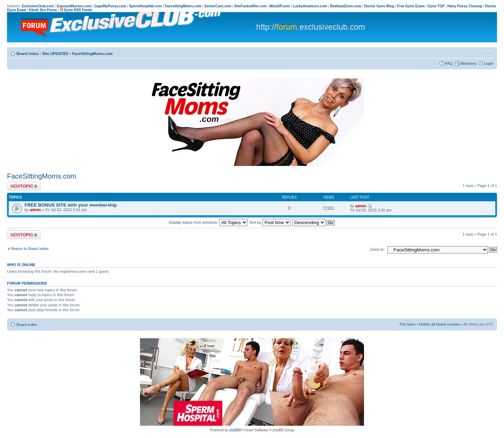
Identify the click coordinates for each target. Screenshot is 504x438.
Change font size (488, 52)
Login (489, 63)
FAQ (449, 63)
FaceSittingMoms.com (92, 54)
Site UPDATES (55, 54)
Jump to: (377, 249)
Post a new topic (24, 186)
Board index (28, 54)
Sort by (270, 222)
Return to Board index (30, 249)
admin (35, 210)
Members (468, 63)
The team (407, 324)
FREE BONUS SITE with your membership (71, 205)
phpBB (234, 430)
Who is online (21, 265)
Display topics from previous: (208, 222)
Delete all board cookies (439, 324)
